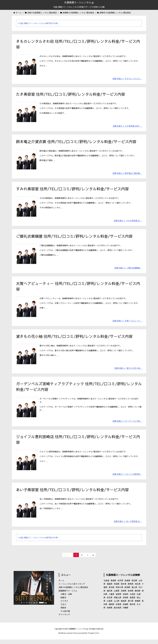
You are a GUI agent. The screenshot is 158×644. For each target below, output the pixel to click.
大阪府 (133, 599)
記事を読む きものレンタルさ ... (127, 79)
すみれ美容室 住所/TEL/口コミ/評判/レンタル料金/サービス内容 (72, 190)
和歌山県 (118, 602)
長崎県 (126, 609)
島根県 (133, 602)
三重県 (111, 599)
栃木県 (124, 589)
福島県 (110, 589)
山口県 (117, 606)
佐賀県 (118, 609)
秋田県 (134, 585)
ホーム (61, 585)
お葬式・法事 (66, 599)
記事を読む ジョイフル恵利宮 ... (127, 478)
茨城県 (117, 589)
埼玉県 (138, 589)
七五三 (63, 609)
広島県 (110, 606)
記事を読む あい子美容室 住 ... (128, 526)
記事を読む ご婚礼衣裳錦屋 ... (128, 270)
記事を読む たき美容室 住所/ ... (127, 127)
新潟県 (127, 592)
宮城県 (127, 585)
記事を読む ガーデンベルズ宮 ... (127, 425)
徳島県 (124, 606)
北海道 (106, 585)
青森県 (113, 585)
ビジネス (64, 606)
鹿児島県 (118, 612)
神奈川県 (119, 592)
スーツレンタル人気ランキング (72, 589)
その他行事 (65, 616)
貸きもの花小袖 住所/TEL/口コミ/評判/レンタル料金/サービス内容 (74, 339)
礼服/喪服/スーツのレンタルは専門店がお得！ (39, 23)
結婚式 (63, 602)
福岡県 (111, 609)
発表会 (63, 612)
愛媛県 (138, 606)
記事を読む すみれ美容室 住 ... (128, 222)
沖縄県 (126, 612)
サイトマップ (64, 619)
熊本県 (133, 609)
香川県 (131, 606)
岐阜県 (131, 595)
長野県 (124, 595)
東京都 (111, 592)
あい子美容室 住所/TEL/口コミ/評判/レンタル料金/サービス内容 (72, 494)
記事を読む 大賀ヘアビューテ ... (127, 324)
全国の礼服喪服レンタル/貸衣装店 (73, 592)
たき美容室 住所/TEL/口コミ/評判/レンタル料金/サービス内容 (71, 95)
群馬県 (131, 589)
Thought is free (93, 638)
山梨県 (117, 595)
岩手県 (120, 585)
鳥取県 (126, 602)
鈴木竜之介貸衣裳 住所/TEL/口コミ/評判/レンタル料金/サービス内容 (76, 142)
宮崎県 (110, 612)
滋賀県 (118, 599)
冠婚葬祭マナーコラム (68, 595)
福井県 (110, 595)
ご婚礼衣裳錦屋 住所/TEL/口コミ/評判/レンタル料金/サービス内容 (74, 238)
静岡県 (138, 595)
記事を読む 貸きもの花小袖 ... (128, 371)
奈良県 (110, 602)
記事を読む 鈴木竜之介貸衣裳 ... (127, 175)
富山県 (134, 592)
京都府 (126, 599)
